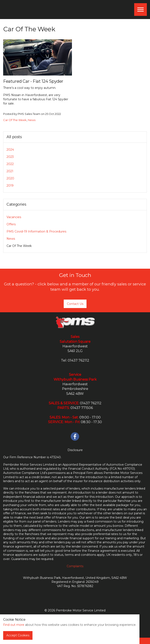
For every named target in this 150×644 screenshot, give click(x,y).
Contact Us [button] (75, 304)
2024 (10, 150)
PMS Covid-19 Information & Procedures (36, 231)
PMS (23, 10)
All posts (14, 137)
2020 (10, 178)
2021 (10, 171)
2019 (10, 186)
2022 (10, 164)
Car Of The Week (15, 120)
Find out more (14, 625)
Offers (11, 224)
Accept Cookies (18, 635)
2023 (10, 157)
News (32, 120)
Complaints (75, 566)
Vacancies (14, 217)
